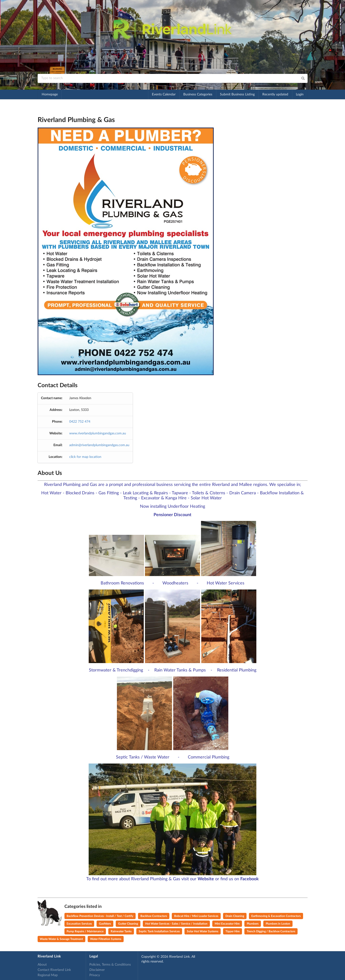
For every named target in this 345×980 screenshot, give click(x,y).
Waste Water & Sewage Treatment (61, 939)
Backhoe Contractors (154, 916)
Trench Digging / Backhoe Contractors (271, 931)
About (42, 965)
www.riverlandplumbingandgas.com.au (98, 433)
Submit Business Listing (237, 94)
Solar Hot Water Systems (203, 931)
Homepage (50, 94)
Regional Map (48, 975)
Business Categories (198, 94)
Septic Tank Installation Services (159, 931)
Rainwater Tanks (121, 931)
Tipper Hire (233, 931)
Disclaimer (97, 970)
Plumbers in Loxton (278, 924)
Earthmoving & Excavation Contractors (276, 916)
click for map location (85, 457)
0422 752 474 (80, 422)
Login (300, 94)
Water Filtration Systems (106, 939)
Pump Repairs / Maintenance (85, 931)
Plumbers (253, 924)
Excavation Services (79, 924)
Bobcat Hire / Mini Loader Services (196, 916)
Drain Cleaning (235, 916)
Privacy (95, 975)
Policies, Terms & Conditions (110, 965)
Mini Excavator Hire (227, 924)
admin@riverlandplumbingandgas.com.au (99, 445)
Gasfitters (105, 924)
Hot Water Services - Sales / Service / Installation (176, 924)
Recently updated (275, 94)
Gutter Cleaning (128, 924)
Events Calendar (164, 94)
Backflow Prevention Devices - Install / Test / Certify (100, 916)
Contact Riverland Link (54, 970)
